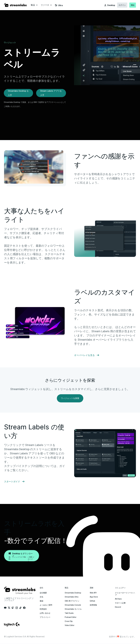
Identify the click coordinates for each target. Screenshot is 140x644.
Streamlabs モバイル (73, 609)
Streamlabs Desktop (73, 593)
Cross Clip (69, 621)
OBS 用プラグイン (72, 601)
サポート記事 (120, 603)
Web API (93, 593)
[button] (34, 5)
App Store (94, 597)
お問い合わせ (45, 613)
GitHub (92, 601)
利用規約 (43, 609)
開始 (133, 5)
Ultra (59, 5)
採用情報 (93, 605)
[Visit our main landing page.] (15, 5)
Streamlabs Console (73, 605)
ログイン (122, 5)
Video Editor (70, 625)
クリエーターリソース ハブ (125, 594)
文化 (41, 597)
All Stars (118, 599)
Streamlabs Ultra (72, 597)
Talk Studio (69, 613)
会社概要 (43, 593)
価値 (41, 601)
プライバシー (45, 617)
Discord (118, 607)
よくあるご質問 (46, 605)
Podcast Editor (71, 617)
